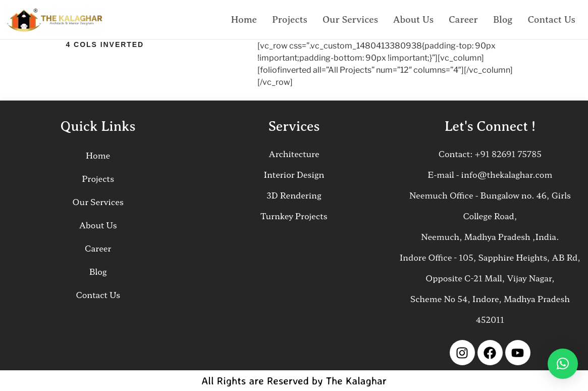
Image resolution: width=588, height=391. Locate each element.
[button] (563, 364)
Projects (290, 19)
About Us (413, 19)
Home (244, 19)
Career (463, 19)
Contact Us (552, 19)
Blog (503, 19)
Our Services (350, 19)
